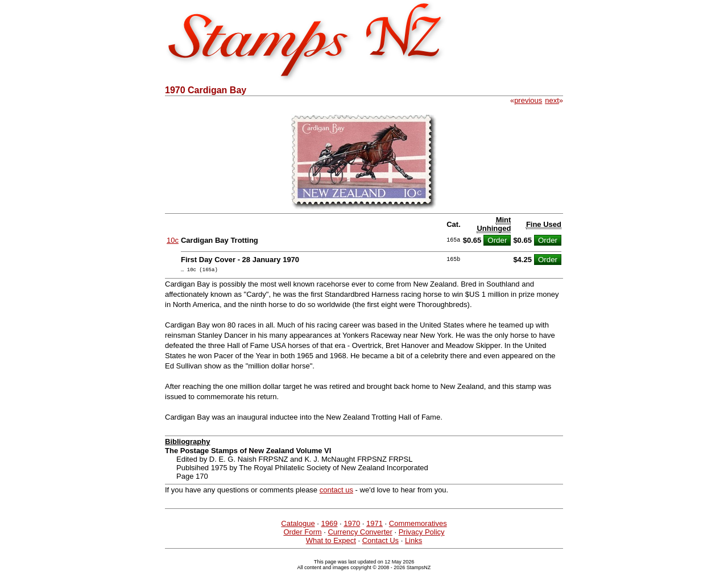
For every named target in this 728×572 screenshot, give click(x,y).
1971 (375, 525)
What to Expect (331, 542)
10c (173, 240)
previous (528, 100)
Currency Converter (360, 534)
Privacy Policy (422, 534)
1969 (329, 525)
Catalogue (298, 525)
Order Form (302, 534)
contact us (336, 492)
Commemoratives (418, 525)
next (552, 100)
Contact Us (380, 542)
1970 (352, 525)
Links (413, 542)
